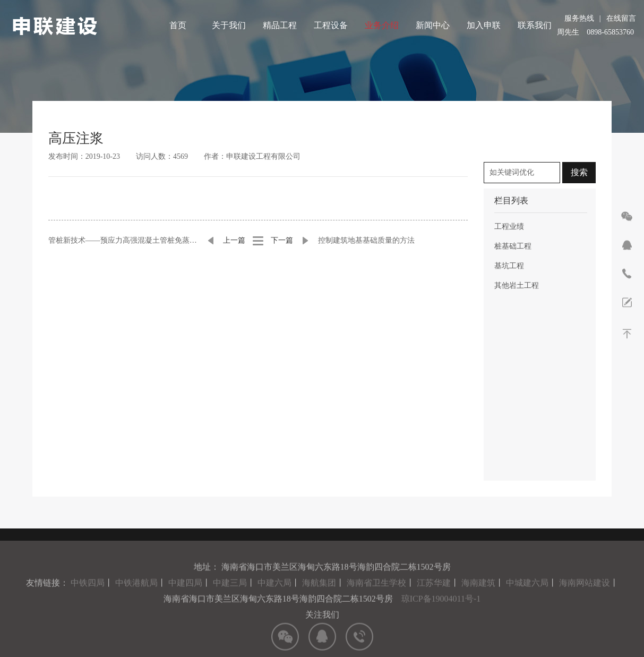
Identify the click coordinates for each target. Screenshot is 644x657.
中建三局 (230, 600)
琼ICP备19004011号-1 (441, 616)
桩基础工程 (513, 246)
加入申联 (484, 25)
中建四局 (185, 600)
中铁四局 (88, 600)
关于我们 (229, 25)
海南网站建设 (585, 600)
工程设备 (331, 25)
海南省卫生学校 (376, 600)
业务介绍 (382, 25)
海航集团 (319, 600)
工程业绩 (509, 227)
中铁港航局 (136, 600)
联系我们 (535, 25)
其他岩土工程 (517, 285)
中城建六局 (527, 600)
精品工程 (280, 25)
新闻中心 (433, 25)
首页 (178, 25)
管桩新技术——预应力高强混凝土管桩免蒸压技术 (123, 240)
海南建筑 (478, 600)
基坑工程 (509, 266)
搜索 (579, 172)
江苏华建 (434, 600)
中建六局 (274, 600)
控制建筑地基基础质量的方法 (366, 240)
